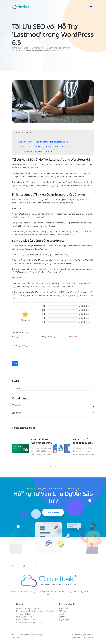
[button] (91, 136)
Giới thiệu (74, 611)
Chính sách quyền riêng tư (82, 636)
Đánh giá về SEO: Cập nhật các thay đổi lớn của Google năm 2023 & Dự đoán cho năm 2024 (42, 441)
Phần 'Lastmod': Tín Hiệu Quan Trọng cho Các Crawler (44, 147)
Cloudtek (16, 639)
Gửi (15, 363)
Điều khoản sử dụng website (81, 639)
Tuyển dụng (75, 620)
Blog (26, 48)
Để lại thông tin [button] (53, 512)
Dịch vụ (73, 617)
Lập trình (17, 413)
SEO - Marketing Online (60, 48)
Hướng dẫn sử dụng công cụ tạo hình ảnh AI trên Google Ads (82, 441)
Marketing (39, 48)
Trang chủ (17, 48)
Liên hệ (73, 614)
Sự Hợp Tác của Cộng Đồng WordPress (37, 151)
